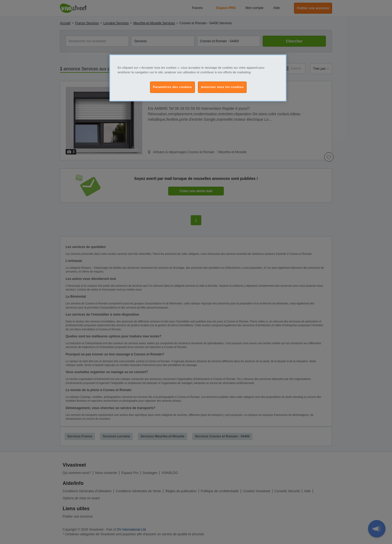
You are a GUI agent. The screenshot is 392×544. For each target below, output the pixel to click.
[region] (198, 78)
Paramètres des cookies (172, 87)
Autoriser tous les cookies (222, 87)
